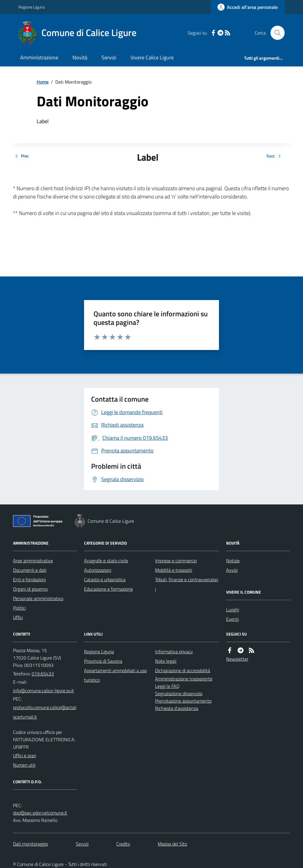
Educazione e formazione (108, 589)
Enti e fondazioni (29, 579)
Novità (80, 57)
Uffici (18, 617)
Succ (275, 156)
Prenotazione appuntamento (183, 701)
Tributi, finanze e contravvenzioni (187, 584)
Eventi (232, 619)
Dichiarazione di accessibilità (183, 670)
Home (43, 82)
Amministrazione (39, 57)
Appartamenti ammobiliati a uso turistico (115, 675)
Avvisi (232, 570)
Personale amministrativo (38, 598)
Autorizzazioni (98, 570)
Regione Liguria (32, 7)
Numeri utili (24, 765)
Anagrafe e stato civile (106, 561)
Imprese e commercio (176, 561)
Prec (21, 156)
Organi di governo (30, 589)
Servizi (109, 57)
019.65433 (43, 674)
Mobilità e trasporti (174, 570)
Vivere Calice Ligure (152, 57)
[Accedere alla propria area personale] (248, 7)
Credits (123, 844)
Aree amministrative (33, 561)
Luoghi (233, 610)
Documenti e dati (30, 570)
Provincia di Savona (103, 661)
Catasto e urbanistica (105, 579)
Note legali (166, 661)
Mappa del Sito (172, 844)
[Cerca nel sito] (275, 33)
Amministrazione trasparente (184, 679)
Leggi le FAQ (167, 686)
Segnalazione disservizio (179, 693)
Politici (19, 608)
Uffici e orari (25, 755)
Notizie (233, 561)
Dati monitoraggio (30, 844)
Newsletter (237, 659)
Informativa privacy (174, 652)
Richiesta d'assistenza (177, 708)
